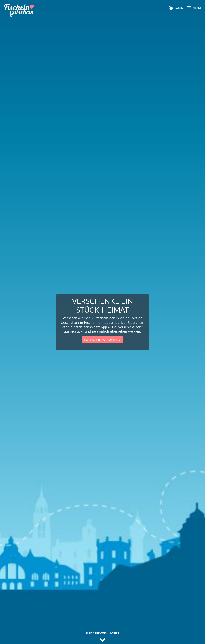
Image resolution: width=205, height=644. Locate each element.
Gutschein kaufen (102, 340)
